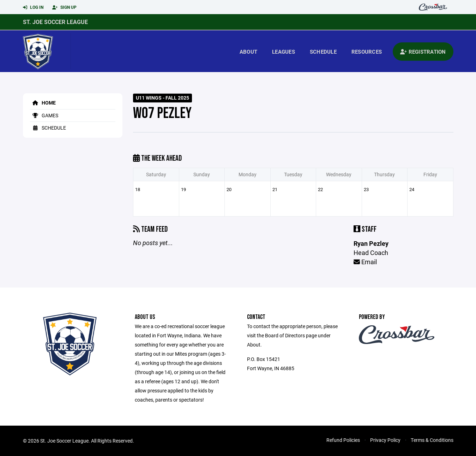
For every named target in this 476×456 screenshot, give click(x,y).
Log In (33, 7)
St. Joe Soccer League (55, 22)
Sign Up (64, 7)
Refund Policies (343, 440)
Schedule (323, 52)
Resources (367, 52)
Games (44, 115)
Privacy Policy (385, 440)
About (248, 52)
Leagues (284, 52)
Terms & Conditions (432, 440)
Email (365, 262)
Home (43, 103)
